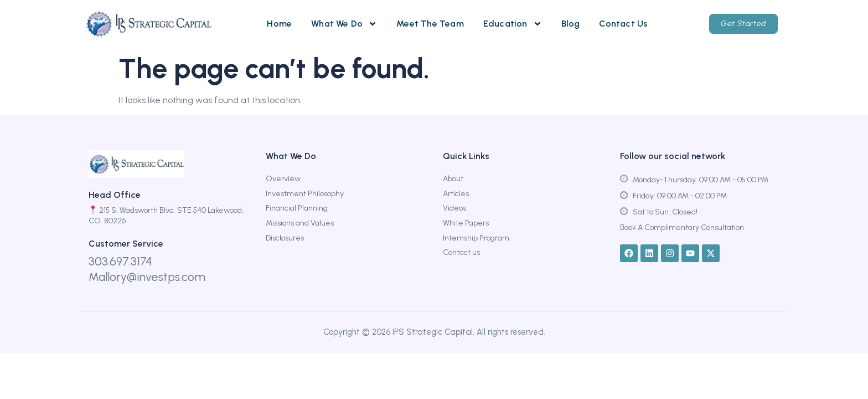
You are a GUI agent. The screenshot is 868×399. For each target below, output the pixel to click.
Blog (571, 24)
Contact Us (623, 24)
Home (279, 24)
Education (513, 24)
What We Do (344, 24)
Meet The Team (430, 24)
